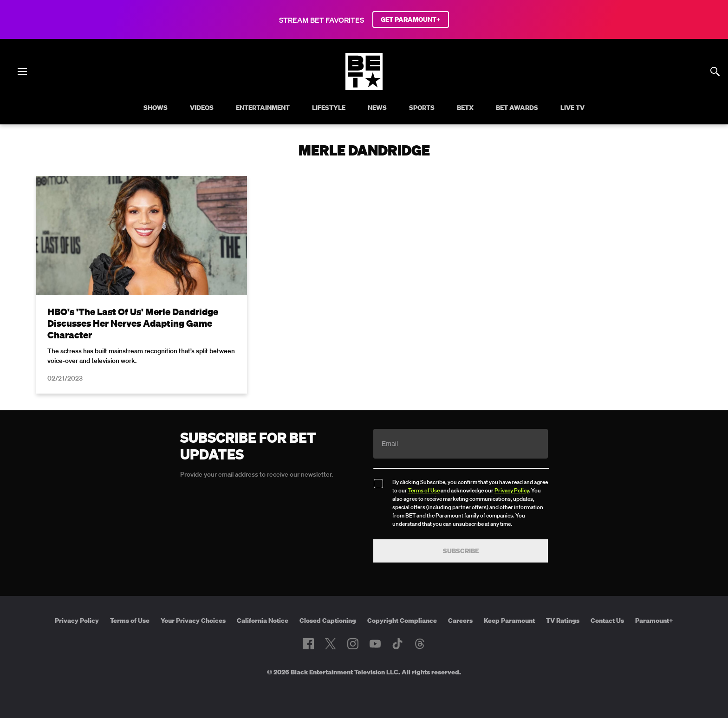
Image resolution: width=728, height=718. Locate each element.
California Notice (263, 621)
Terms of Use (424, 490)
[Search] (715, 71)
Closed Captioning (328, 621)
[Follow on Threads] (420, 644)
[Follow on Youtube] (375, 644)
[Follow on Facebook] (308, 644)
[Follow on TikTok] (397, 644)
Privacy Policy (512, 490)
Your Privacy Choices (193, 621)
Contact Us (607, 621)
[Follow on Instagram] (353, 644)
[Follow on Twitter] (330, 644)
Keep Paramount (509, 621)
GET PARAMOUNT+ (411, 19)
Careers (460, 621)
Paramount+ (654, 621)
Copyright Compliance (402, 621)
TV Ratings (563, 621)
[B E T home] (364, 87)
